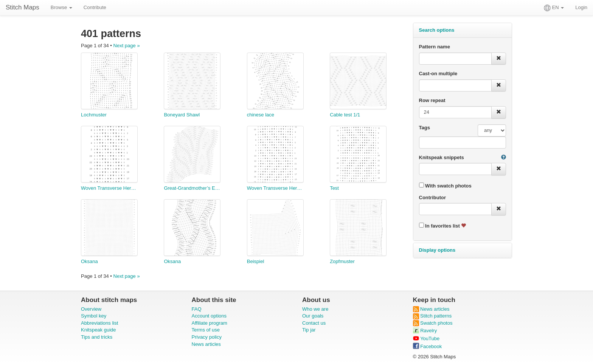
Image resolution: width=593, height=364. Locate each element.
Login (581, 7)
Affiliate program (210, 323)
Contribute (95, 7)
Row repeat (432, 100)
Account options (209, 316)
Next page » (127, 46)
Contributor (432, 197)
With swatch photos (445, 186)
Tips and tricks (97, 337)
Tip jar (309, 330)
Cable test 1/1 (345, 115)
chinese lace (261, 115)
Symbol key (94, 316)
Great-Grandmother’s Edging (192, 188)
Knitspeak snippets (442, 157)
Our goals (313, 316)
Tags (425, 128)
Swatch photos (433, 323)
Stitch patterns (432, 316)
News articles (206, 344)
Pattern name (435, 47)
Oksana (89, 261)
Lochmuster (94, 115)
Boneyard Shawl (182, 115)
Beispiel (256, 261)
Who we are (315, 309)
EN (554, 8)
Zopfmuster (342, 261)
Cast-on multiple (438, 74)
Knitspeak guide (99, 330)
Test (334, 188)
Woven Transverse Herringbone (109, 188)
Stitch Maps (23, 7)
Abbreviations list (99, 323)
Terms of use (206, 330)
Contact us (314, 323)
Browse (61, 7)
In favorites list (443, 226)
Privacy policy (207, 337)
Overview (91, 309)
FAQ (197, 309)
